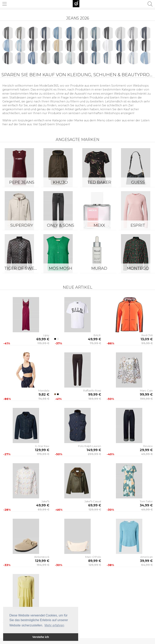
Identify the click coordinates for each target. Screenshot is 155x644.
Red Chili (147, 335)
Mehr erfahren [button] (54, 625)
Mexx (99, 225)
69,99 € (43, 339)
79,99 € (95, 343)
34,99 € (146, 505)
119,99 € (43, 343)
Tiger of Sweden (23, 268)
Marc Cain (146, 391)
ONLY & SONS (60, 225)
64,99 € (147, 565)
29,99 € (146, 450)
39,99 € (146, 561)
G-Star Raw (42, 446)
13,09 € (147, 339)
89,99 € (95, 561)
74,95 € (44, 399)
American (146, 557)
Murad (99, 268)
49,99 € (95, 339)
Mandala (44, 391)
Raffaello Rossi (92, 391)
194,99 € (43, 565)
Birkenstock (42, 557)
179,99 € (43, 454)
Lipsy (46, 335)
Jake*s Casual (93, 501)
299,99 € (94, 454)
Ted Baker (99, 182)
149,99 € (94, 450)
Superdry (22, 225)
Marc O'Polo (93, 557)
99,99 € (95, 394)
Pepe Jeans (22, 182)
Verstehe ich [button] (41, 637)
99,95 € (147, 343)
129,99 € (42, 450)
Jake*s (45, 501)
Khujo (60, 182)
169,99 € (95, 399)
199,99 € (146, 399)
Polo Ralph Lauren (90, 446)
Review (148, 446)
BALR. (97, 335)
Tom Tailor (146, 501)
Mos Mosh (60, 268)
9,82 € (44, 394)
